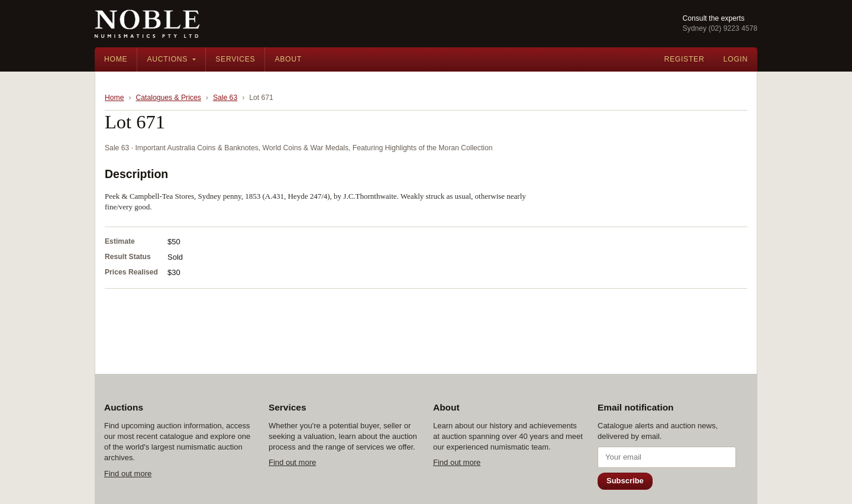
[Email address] (667, 457)
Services (235, 59)
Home (116, 59)
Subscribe (625, 481)
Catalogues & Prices (169, 98)
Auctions (167, 59)
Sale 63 (225, 98)
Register (684, 59)
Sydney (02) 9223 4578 (720, 28)
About (288, 59)
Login (735, 59)
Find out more (128, 474)
